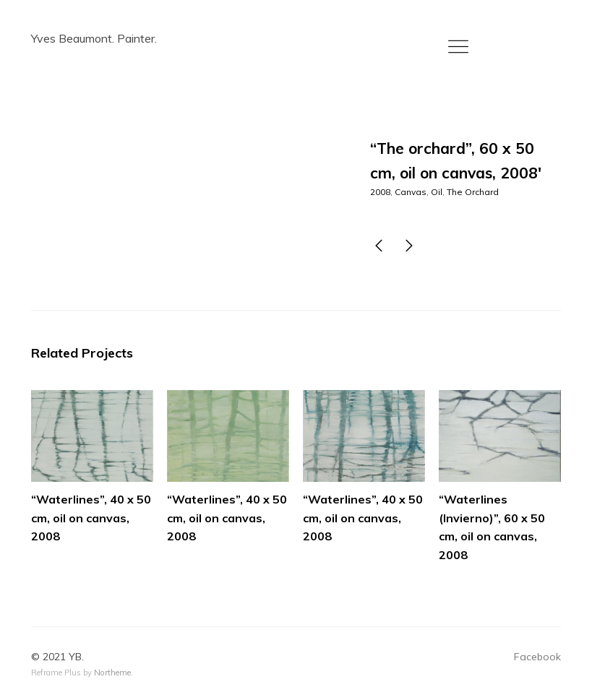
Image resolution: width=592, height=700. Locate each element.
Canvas (411, 192)
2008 (380, 192)
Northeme (112, 673)
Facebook (537, 657)
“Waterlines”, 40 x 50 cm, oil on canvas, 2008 (91, 518)
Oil (437, 192)
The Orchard (473, 192)
